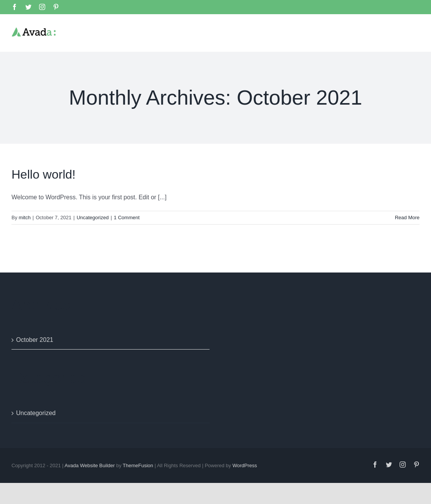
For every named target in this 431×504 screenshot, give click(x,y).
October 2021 (35, 339)
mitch (25, 217)
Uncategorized (93, 217)
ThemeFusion (138, 465)
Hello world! (43, 174)
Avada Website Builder (90, 465)
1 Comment (127, 217)
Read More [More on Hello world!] (407, 217)
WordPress (245, 465)
